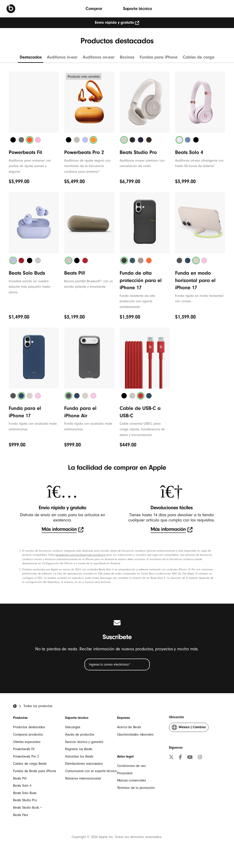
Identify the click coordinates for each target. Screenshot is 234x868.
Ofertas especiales (27, 742)
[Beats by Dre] (11, 9)
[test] (62, 530)
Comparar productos (28, 734)
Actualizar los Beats (79, 756)
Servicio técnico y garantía (84, 742)
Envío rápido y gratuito (117, 23)
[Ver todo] (31, 58)
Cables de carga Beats (30, 764)
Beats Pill (20, 778)
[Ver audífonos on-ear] (99, 58)
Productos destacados (29, 727)
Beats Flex (20, 815)
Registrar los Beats (79, 749)
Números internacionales (83, 778)
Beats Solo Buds (25, 793)
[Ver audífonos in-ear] (62, 58)
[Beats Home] (15, 706)
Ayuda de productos (80, 734)
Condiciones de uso (131, 766)
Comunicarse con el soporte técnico (91, 771)
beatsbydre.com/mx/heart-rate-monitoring (80, 555)
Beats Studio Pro (25, 800)
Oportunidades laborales (135, 734)
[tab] (13, 140)
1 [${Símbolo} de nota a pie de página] (99, 171)
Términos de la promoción (136, 788)
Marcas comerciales (132, 780)
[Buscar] (224, 9)
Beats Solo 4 (22, 786)
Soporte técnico (137, 9)
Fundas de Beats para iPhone (35, 771)
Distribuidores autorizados (84, 764)
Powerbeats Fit (24, 749)
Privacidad (125, 773)
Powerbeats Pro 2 (26, 756)
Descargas (73, 727)
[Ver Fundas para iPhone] (158, 58)
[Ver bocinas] (127, 58)
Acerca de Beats (129, 727)
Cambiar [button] (189, 728)
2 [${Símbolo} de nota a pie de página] (214, 165)
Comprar (94, 9)
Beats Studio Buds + (27, 808)
